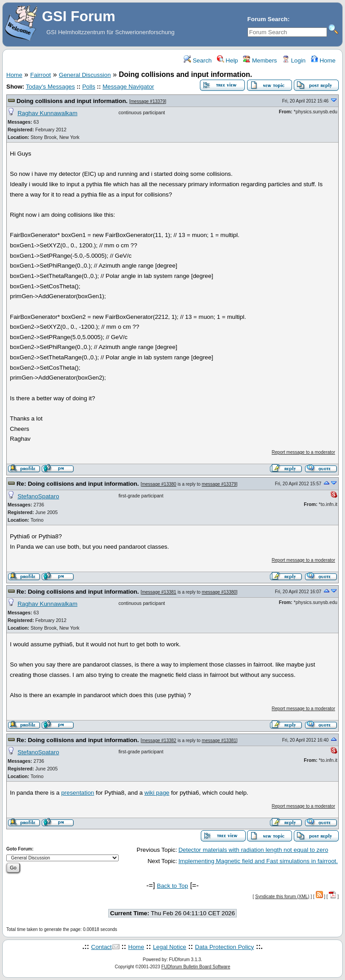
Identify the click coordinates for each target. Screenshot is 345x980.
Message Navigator (128, 87)
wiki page (157, 793)
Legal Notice (169, 947)
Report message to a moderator (303, 452)
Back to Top (172, 886)
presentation (77, 793)
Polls (89, 87)
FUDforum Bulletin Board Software (196, 967)
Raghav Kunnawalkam (47, 113)
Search (198, 60)
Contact (102, 947)
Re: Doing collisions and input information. (79, 484)
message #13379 (148, 101)
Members (260, 60)
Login (294, 60)
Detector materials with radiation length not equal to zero (253, 850)
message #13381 (159, 592)
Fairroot (40, 75)
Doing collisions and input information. (73, 101)
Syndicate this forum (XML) (282, 897)
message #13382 (159, 741)
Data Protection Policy (224, 947)
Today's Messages (50, 87)
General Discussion (85, 75)
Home (323, 60)
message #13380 (159, 484)
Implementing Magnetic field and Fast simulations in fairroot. (258, 861)
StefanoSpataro (38, 496)
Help (228, 60)
